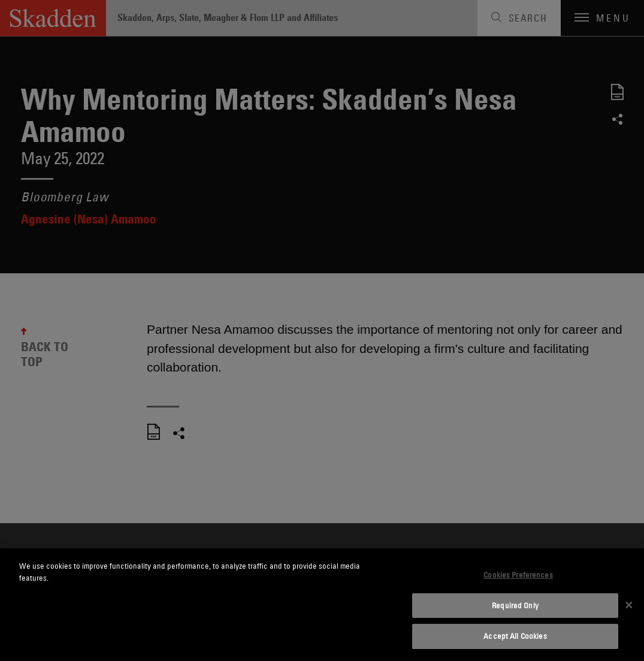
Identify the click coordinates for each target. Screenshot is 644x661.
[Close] (629, 605)
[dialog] (322, 605)
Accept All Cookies (515, 636)
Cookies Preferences (518, 575)
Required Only (515, 605)
